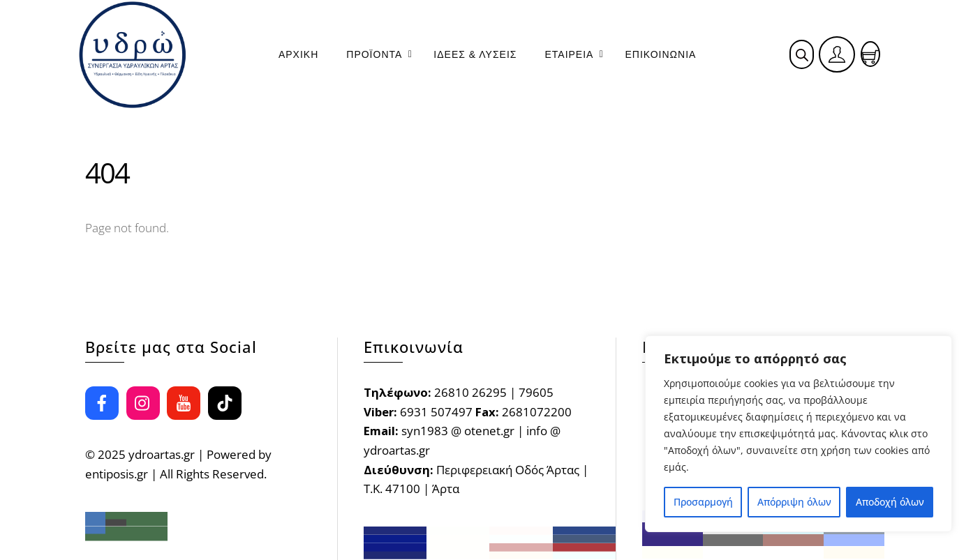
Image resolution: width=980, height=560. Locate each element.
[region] (799, 434)
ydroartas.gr (162, 454)
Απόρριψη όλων (794, 502)
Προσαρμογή (703, 502)
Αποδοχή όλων (890, 502)
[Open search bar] (802, 55)
